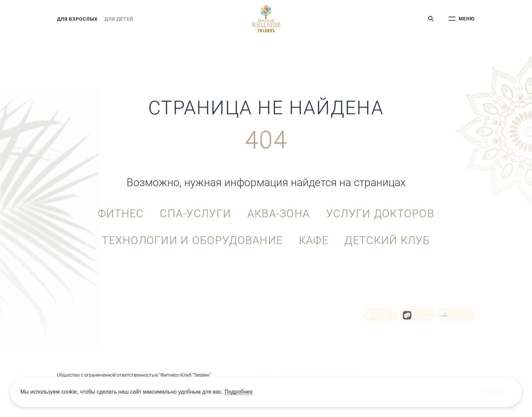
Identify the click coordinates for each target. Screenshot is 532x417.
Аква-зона (279, 214)
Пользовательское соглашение (180, 356)
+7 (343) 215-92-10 (80, 307)
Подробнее (239, 392)
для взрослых (77, 19)
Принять (493, 392)
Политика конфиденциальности (320, 356)
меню (467, 19)
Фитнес (120, 214)
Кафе (314, 241)
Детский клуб (387, 241)
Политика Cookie (250, 356)
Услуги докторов (380, 214)
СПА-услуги (195, 214)
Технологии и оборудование (192, 241)
